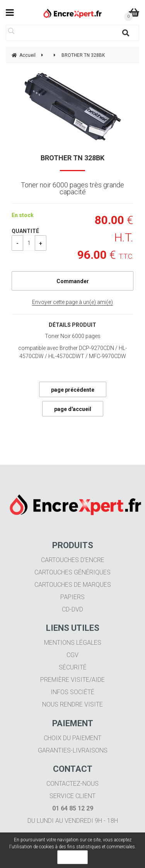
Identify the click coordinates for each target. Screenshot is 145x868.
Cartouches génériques (72, 572)
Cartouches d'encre (73, 560)
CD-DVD (72, 609)
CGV (72, 655)
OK (72, 857)
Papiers (72, 597)
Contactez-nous (72, 784)
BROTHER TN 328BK (72, 158)
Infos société (72, 692)
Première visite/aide (72, 680)
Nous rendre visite (72, 704)
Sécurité (73, 667)
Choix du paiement (72, 738)
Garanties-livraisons (73, 750)
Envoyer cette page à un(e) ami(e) (72, 302)
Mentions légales (73, 643)
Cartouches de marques (73, 585)
